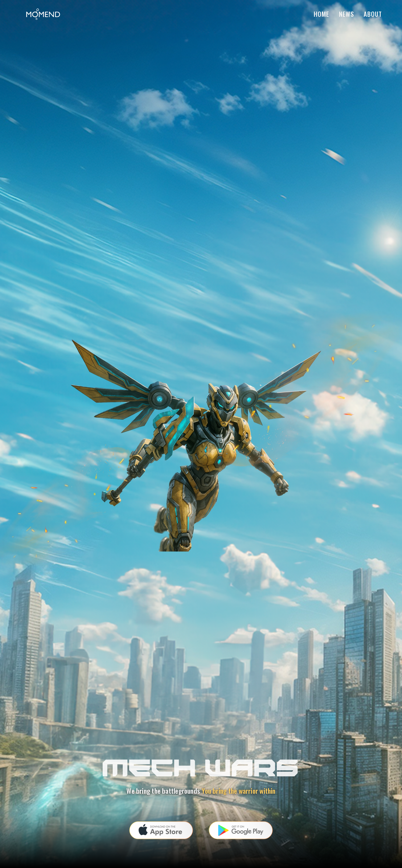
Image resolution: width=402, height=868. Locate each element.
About (373, 14)
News (346, 14)
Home (321, 14)
